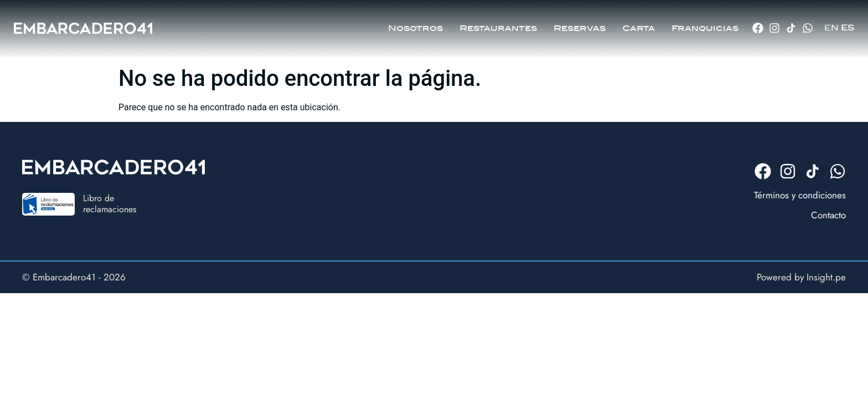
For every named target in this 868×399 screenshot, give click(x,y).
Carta (639, 25)
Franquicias (705, 25)
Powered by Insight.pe (801, 277)
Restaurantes (498, 25)
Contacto (828, 215)
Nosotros (415, 25)
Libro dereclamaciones (110, 203)
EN (831, 25)
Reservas (580, 25)
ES (848, 25)
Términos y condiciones (800, 195)
